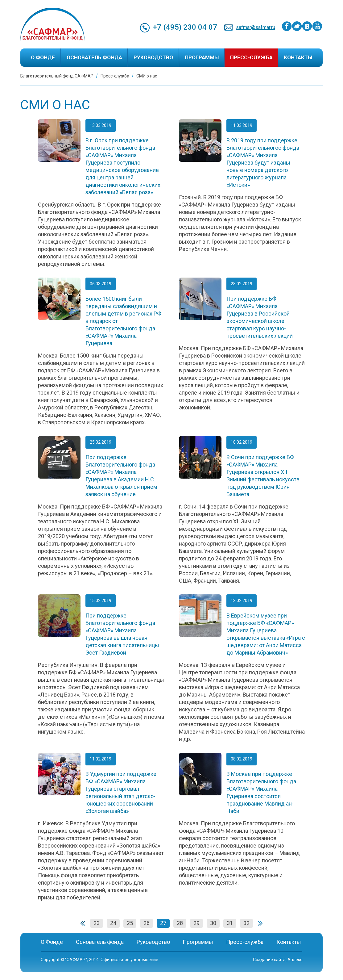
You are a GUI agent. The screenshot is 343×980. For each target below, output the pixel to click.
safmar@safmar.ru (256, 27)
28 (180, 923)
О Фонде (43, 57)
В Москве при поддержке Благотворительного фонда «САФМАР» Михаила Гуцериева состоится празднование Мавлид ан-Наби (261, 792)
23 (97, 923)
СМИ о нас (147, 76)
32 (246, 923)
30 (213, 923)
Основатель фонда (94, 57)
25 (130, 923)
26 (147, 923)
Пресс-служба (251, 57)
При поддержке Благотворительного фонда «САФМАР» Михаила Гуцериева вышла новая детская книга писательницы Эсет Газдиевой (122, 634)
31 (230, 923)
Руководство (153, 57)
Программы (202, 57)
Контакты (298, 57)
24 (113, 923)
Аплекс (295, 960)
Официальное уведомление (129, 960)
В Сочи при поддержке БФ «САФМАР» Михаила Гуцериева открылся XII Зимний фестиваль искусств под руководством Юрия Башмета (263, 476)
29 (196, 923)
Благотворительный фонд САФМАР (57, 76)
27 (163, 923)
